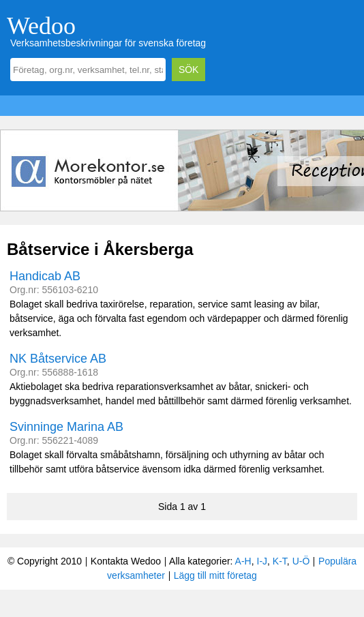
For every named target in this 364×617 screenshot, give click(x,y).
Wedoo (41, 26)
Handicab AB (45, 276)
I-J (262, 561)
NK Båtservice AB (58, 359)
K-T (280, 561)
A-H (243, 561)
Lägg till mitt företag (215, 575)
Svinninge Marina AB (66, 427)
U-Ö (301, 561)
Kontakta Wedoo (126, 561)
